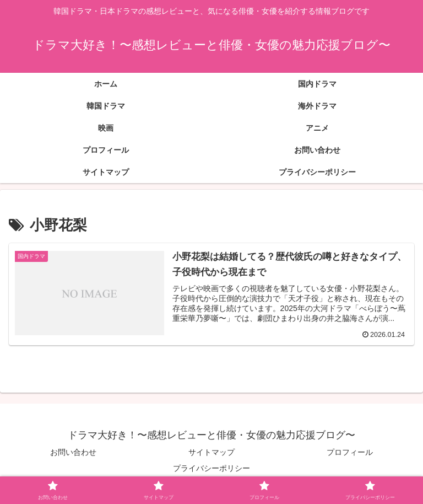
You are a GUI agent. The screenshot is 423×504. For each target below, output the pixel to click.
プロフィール (350, 452)
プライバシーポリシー (211, 468)
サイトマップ (211, 452)
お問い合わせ (73, 452)
